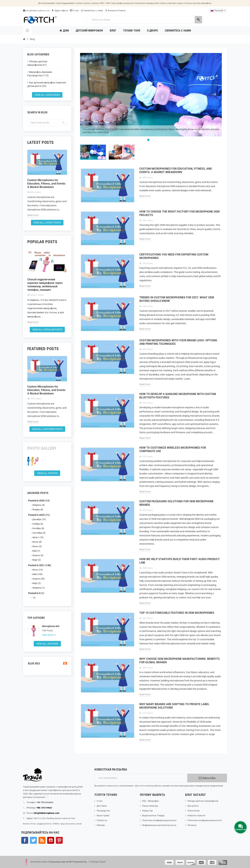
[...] (47, 797)
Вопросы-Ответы (115, 10)
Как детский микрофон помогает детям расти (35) (47, 84)
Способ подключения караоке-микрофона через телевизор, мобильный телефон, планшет (45, 285)
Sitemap (101, 825)
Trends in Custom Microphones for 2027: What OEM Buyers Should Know (177, 299)
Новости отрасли (196, 815)
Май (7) (36, 551)
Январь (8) (38, 509)
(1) (34, 598)
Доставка (102, 806)
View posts (48, 635)
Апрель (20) (38, 579)
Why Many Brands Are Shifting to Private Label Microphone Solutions (174, 706)
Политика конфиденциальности (159, 820)
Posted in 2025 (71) (39, 515)
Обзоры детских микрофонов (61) (37, 63)
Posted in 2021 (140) (40, 565)
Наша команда (150, 806)
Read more (33, 215)
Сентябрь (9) (39, 533)
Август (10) (38, 537)
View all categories (47, 95)
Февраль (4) (39, 505)
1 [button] (148, 140)
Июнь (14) (38, 570)
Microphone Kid (51, 626)
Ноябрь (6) (38, 524)
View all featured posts (47, 429)
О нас (74, 10)
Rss (42, 840)
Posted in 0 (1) (36, 593)
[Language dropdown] (218, 11)
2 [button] (154, 140)
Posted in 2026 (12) (39, 501)
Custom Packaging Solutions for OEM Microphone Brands (176, 503)
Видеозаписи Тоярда (153, 815)
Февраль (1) (39, 588)
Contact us (102, 820)
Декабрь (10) (39, 519)
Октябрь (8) (38, 528)
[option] (151, 95)
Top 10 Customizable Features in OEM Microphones (177, 613)
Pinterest (59, 840)
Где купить (193, 806)
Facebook (25, 840)
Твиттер (33, 840)
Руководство (103, 811)
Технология (193, 811)
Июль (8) (37, 542)
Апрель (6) (38, 555)
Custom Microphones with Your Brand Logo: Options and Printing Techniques (178, 342)
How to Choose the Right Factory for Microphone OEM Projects (179, 213)
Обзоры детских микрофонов (203, 801)
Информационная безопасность (159, 825)
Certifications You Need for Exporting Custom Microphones (174, 256)
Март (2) (37, 560)
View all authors (47, 644)
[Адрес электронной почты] (141, 778)
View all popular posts (47, 330)
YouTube (51, 840)
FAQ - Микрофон (151, 801)
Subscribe (207, 778)
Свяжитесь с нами (92, 10)
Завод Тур (147, 811)
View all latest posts (47, 223)
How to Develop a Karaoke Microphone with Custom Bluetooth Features (178, 396)
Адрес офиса (60, 10)
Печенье (192, 825)
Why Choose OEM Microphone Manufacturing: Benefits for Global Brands (180, 661)
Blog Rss (47, 664)
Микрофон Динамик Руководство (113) (40, 74)
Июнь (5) (37, 546)
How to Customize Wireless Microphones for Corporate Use (173, 449)
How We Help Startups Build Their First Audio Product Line (180, 561)
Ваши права (103, 815)
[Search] (144, 20)
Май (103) (37, 574)
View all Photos (47, 473)
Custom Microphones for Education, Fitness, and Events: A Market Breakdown (47, 184)
